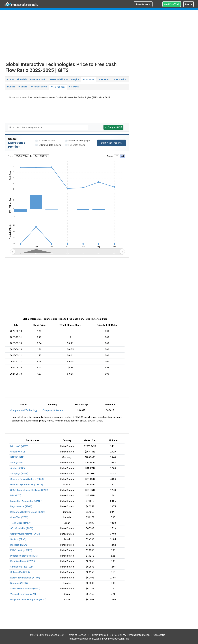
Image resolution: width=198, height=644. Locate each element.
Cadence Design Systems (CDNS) (27, 479)
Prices (11, 79)
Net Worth (74, 87)
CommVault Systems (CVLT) (25, 534)
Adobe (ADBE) (18, 468)
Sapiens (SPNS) (18, 539)
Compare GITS (113, 127)
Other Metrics (120, 79)
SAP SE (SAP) (17, 457)
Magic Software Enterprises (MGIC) (28, 600)
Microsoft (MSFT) (19, 446)
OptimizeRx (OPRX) (20, 572)
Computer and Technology (24, 410)
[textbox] (48, 127)
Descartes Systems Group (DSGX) (28, 512)
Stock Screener (143, 4)
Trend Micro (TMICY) (21, 523)
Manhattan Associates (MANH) (26, 501)
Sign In (188, 4)
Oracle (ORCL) (18, 452)
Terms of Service (77, 635)
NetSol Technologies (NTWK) (25, 578)
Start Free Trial (172, 4)
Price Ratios (88, 79)
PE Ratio (11, 87)
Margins (75, 79)
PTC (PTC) (16, 495)
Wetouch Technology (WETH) (25, 594)
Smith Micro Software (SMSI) (25, 589)
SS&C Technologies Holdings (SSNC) (29, 490)
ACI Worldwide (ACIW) (22, 528)
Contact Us (159, 635)
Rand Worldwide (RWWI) (23, 561)
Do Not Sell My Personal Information (130, 635)
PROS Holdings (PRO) (21, 550)
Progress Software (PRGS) (24, 556)
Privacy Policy (98, 635)
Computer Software (53, 410)
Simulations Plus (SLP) (22, 567)
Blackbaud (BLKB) (19, 545)
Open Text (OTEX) (19, 517)
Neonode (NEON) (19, 583)
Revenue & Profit (38, 79)
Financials (22, 79)
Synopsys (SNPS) (19, 474)
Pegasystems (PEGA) (21, 506)
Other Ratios (104, 79)
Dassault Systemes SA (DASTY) (27, 485)
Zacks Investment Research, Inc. (112, 639)
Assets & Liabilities (59, 79)
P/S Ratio (23, 87)
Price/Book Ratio (39, 87)
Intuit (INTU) (16, 463)
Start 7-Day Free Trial (112, 143)
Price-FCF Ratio (58, 87)
